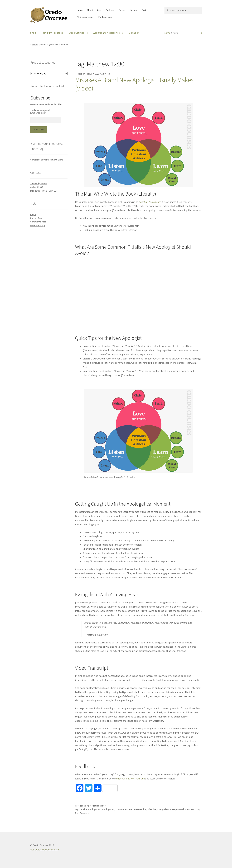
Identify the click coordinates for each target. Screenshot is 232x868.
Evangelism (163, 809)
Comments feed (38, 222)
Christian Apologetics (150, 202)
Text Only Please (39, 183)
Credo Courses (76, 33)
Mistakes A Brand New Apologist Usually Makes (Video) (134, 84)
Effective (152, 809)
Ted (108, 74)
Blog (99, 10)
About (90, 10)
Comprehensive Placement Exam (47, 160)
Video (103, 806)
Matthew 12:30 (192, 809)
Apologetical (95, 809)
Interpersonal (177, 809)
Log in (33, 214)
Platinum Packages (52, 33)
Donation (134, 33)
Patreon (122, 10)
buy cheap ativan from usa (130, 778)
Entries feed (36, 218)
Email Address (38, 113)
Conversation (140, 809)
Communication (124, 809)
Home (80, 10)
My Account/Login (86, 17)
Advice (84, 809)
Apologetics (93, 806)
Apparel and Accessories (106, 33)
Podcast (110, 10)
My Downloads (105, 17)
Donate (134, 10)
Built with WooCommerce (45, 849)
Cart (144, 10)
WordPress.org (38, 225)
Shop (33, 33)
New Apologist (82, 813)
